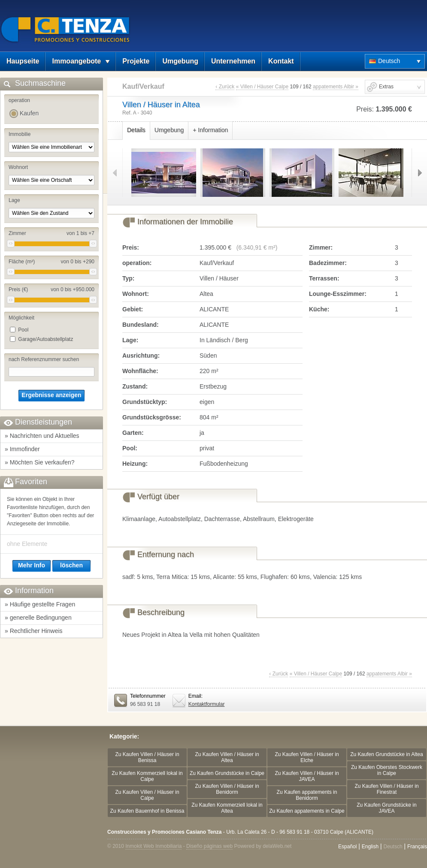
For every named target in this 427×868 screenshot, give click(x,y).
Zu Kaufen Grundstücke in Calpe (227, 773)
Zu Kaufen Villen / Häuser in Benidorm (227, 789)
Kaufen (29, 113)
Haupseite (23, 61)
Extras (386, 87)
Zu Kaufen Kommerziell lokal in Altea (227, 808)
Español (347, 847)
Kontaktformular (207, 704)
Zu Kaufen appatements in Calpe (307, 811)
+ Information (210, 130)
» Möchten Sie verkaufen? (40, 462)
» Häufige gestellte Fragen (40, 604)
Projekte (136, 61)
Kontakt (281, 61)
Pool (23, 330)
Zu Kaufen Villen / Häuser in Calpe (147, 795)
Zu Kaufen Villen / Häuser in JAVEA (307, 776)
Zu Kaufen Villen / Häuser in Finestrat (386, 789)
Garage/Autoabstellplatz (45, 339)
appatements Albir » (336, 87)
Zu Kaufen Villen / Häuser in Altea (227, 757)
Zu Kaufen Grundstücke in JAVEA (386, 808)
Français (417, 847)
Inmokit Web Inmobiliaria (153, 846)
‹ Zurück (225, 87)
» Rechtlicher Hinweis (34, 631)
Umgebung (180, 61)
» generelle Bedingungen (38, 618)
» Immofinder (22, 449)
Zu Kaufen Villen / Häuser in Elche (307, 757)
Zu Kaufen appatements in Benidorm (307, 795)
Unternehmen (233, 61)
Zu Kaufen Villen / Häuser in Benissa (147, 757)
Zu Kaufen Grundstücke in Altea (386, 754)
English (370, 847)
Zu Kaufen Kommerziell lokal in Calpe (147, 776)
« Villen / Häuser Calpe (262, 87)
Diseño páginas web (209, 846)
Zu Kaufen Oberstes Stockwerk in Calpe (387, 770)
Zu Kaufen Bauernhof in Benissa (147, 811)
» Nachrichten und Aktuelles (42, 436)
